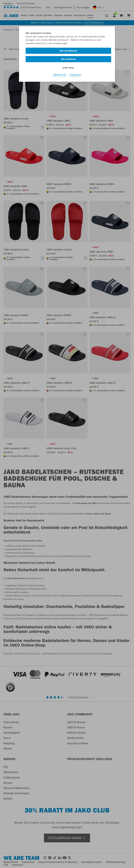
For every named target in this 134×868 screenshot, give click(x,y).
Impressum (75, 75)
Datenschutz (60, 75)
